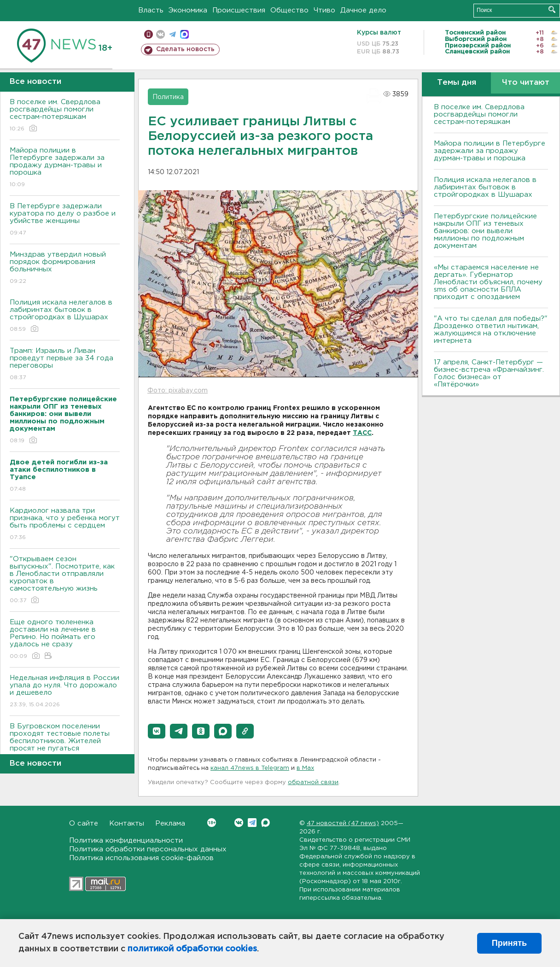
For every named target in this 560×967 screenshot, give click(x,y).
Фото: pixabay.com (178, 391)
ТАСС (362, 433)
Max (265, 823)
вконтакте (160, 34)
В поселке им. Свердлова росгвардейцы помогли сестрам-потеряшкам (65, 116)
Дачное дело (363, 10)
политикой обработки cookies (192, 949)
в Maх (305, 768)
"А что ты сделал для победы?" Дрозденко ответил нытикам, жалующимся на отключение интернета (491, 330)
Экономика (188, 10)
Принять (509, 943)
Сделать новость (185, 49)
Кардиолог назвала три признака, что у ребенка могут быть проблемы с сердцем (65, 525)
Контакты (127, 823)
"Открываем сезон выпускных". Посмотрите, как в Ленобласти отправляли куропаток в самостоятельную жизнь (65, 580)
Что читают (526, 83)
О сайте (84, 823)
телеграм (172, 34)
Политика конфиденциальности (126, 841)
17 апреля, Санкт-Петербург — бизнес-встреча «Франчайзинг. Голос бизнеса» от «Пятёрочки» (489, 373)
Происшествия (239, 10)
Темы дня (457, 83)
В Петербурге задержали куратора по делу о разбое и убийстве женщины (65, 220)
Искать (552, 9)
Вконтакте (212, 823)
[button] (157, 731)
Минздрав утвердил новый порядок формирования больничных (65, 268)
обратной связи (313, 782)
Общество (289, 10)
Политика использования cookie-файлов (141, 858)
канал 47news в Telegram (250, 768)
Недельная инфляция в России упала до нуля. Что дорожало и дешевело (65, 692)
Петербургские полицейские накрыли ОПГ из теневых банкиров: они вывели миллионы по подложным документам (485, 231)
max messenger (184, 34)
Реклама (170, 823)
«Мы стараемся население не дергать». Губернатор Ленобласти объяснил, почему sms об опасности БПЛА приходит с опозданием (488, 282)
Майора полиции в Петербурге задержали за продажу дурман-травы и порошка (65, 168)
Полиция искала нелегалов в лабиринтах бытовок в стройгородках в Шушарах (65, 316)
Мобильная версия (149, 34)
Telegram (252, 823)
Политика (168, 97)
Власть (151, 10)
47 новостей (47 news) (343, 823)
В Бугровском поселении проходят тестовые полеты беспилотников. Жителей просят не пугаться (65, 744)
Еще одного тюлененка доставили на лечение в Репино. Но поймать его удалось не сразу (65, 640)
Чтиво (324, 10)
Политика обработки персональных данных (148, 849)
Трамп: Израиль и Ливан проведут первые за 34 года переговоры (65, 365)
